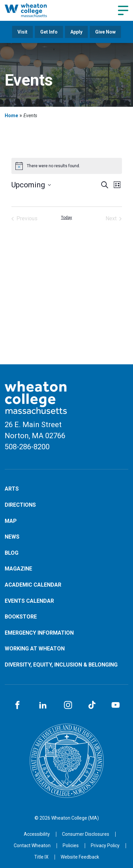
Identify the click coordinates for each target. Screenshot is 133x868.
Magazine (18, 569)
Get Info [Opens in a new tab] (49, 32)
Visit (22, 32)
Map (11, 521)
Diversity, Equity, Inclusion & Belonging (61, 665)
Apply (76, 32)
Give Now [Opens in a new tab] (105, 32)
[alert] (67, 166)
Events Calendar (29, 601)
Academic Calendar (33, 585)
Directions (20, 505)
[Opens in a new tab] (32, 846)
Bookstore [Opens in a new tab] (21, 617)
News (12, 537)
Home (11, 116)
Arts (12, 489)
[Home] (33, 10)
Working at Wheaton (35, 649)
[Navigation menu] (123, 10)
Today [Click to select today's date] (66, 218)
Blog (12, 553)
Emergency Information (39, 633)
